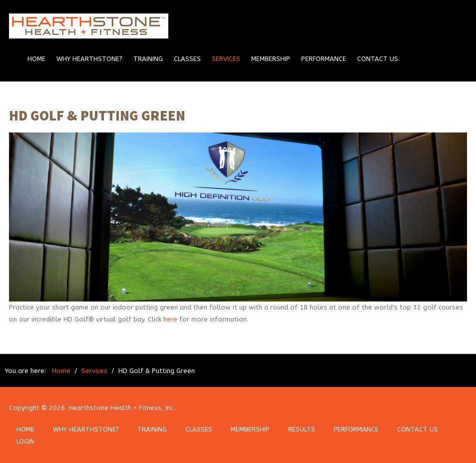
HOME (25, 429)
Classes (187, 59)
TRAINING (152, 429)
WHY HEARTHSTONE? (86, 429)
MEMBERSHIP (250, 429)
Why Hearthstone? (89, 59)
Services (226, 59)
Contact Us (378, 59)
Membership (271, 59)
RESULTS (302, 429)
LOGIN (25, 441)
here (170, 319)
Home (36, 59)
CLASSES (199, 429)
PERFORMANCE (356, 429)
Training (148, 59)
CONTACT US (418, 429)
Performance (324, 59)
